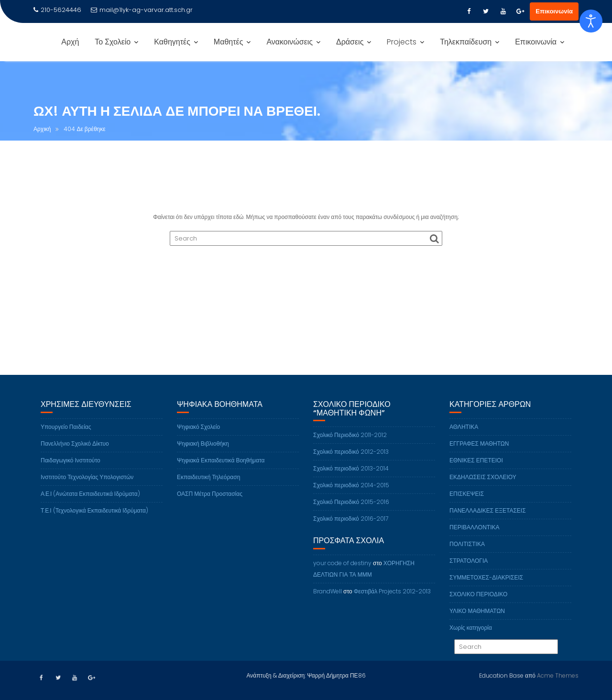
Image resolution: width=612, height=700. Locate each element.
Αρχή (70, 42)
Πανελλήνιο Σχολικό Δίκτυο (75, 457)
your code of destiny (342, 577)
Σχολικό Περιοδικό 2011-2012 (350, 449)
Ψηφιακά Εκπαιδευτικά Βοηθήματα (221, 474)
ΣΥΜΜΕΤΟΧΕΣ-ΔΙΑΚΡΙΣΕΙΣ (486, 591)
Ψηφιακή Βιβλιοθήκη (203, 457)
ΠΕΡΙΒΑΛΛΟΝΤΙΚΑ (474, 541)
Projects (402, 42)
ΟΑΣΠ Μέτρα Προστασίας (210, 508)
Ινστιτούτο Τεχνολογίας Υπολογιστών (87, 491)
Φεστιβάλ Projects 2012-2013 (393, 605)
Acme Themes (558, 674)
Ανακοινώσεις (290, 42)
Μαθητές (229, 42)
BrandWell (328, 605)
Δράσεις (350, 42)
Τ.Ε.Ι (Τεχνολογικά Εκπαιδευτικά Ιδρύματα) (94, 524)
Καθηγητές (172, 42)
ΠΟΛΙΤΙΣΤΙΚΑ (467, 558)
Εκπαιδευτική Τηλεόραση (208, 491)
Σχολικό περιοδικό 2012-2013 (351, 466)
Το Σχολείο (113, 42)
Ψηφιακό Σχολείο (198, 441)
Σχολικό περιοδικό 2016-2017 (351, 533)
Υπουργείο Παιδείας (66, 441)
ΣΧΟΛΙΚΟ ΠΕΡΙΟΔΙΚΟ (478, 608)
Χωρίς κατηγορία (471, 641)
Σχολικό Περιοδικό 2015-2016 (351, 516)
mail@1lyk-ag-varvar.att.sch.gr (142, 10)
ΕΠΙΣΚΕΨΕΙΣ (467, 508)
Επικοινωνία (554, 11)
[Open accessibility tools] (591, 21)
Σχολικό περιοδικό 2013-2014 (351, 483)
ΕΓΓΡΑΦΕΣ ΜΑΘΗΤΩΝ (479, 457)
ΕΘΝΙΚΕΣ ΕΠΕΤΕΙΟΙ (476, 474)
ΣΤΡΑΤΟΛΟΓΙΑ (469, 574)
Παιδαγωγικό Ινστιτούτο (71, 474)
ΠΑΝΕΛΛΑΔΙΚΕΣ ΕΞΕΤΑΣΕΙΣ (488, 524)
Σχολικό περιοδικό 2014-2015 (351, 499)
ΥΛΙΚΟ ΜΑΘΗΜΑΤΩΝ (477, 625)
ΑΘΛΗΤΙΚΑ (464, 441)
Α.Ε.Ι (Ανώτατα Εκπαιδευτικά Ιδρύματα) (90, 508)
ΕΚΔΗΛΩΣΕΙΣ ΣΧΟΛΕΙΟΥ (483, 491)
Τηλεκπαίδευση (466, 42)
